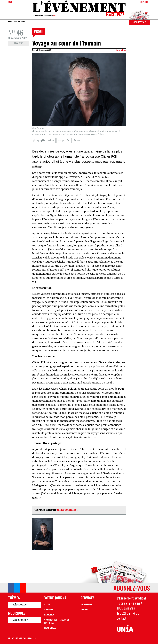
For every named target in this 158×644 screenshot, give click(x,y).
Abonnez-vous (139, 22)
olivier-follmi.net (67, 510)
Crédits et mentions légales (22, 638)
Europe (77, 140)
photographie (39, 140)
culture (51, 140)
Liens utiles (50, 628)
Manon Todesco (121, 50)
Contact (121, 618)
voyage (61, 140)
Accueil (48, 604)
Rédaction (49, 615)
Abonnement (86, 604)
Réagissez (19, 43)
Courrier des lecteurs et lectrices (57, 621)
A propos (49, 610)
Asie (69, 140)
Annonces (85, 610)
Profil (39, 31)
